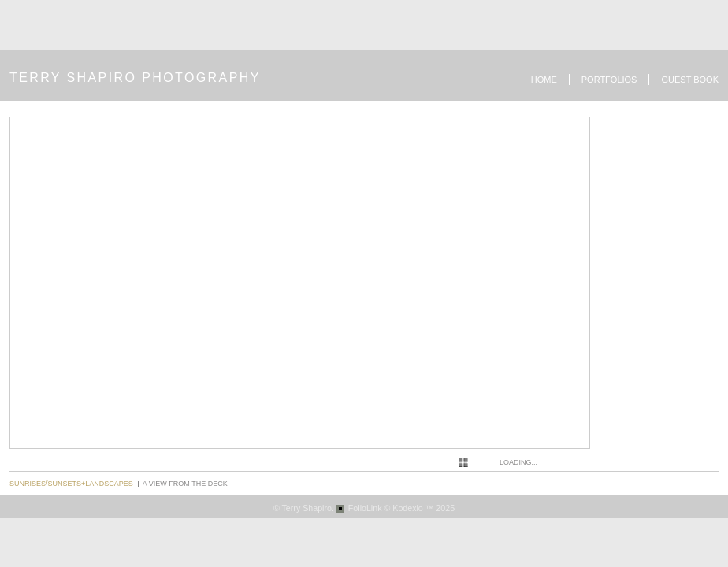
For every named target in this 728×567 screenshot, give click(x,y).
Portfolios (609, 80)
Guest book (690, 80)
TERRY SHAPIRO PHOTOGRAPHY (135, 78)
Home (544, 80)
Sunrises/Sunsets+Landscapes (71, 484)
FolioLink (365, 508)
